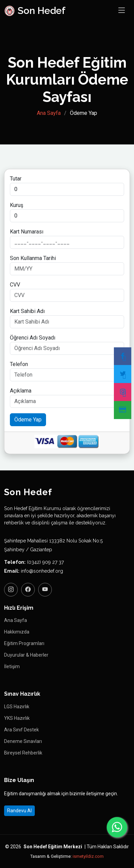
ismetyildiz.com (88, 856)
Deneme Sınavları (23, 741)
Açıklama (21, 391)
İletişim (12, 666)
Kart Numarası (27, 232)
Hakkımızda (17, 632)
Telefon (19, 364)
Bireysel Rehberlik (23, 753)
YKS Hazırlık (17, 718)
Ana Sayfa (49, 113)
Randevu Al (19, 811)
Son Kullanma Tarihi (33, 258)
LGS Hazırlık (17, 707)
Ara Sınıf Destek (21, 730)
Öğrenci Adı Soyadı (33, 338)
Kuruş (17, 205)
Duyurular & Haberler (26, 655)
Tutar (16, 179)
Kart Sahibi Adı (27, 311)
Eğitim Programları (24, 643)
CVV (15, 285)
